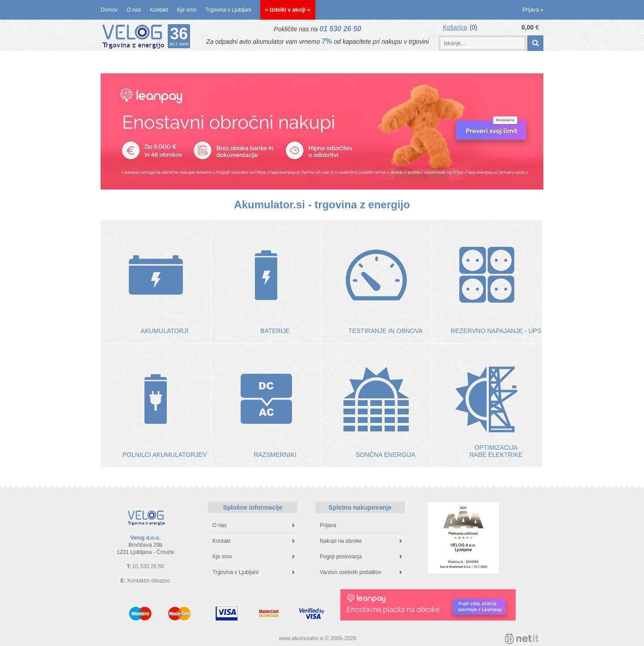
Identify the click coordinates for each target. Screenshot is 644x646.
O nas (134, 10)
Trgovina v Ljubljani (228, 10)
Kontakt (159, 10)
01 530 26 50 (340, 29)
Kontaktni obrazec (149, 581)
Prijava (533, 10)
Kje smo (187, 10)
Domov (109, 10)
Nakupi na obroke (361, 541)
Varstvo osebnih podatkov (361, 572)
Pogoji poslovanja (361, 557)
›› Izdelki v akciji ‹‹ (288, 10)
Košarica (455, 27)
